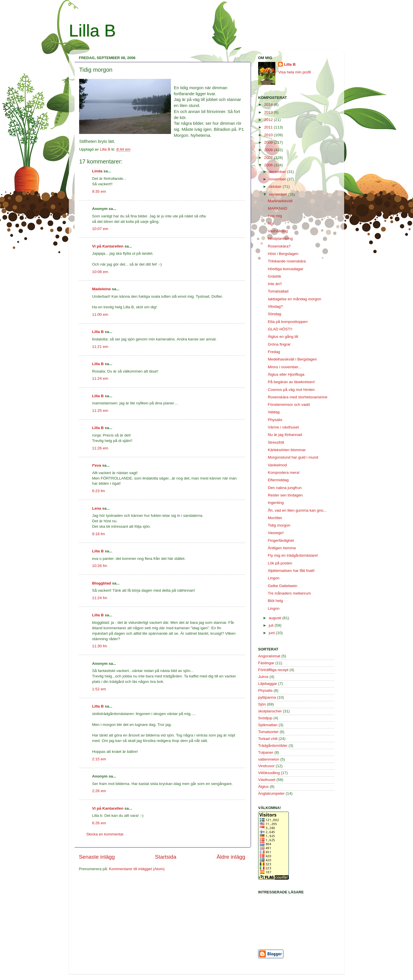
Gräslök (275, 276)
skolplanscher (270, 711)
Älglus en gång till (283, 337)
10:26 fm (100, 566)
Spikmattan (268, 725)
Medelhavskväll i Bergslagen (292, 359)
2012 (269, 120)
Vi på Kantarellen (108, 246)
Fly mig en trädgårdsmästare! (293, 555)
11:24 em (100, 378)
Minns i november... (285, 367)
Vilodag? (275, 306)
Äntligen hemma (282, 548)
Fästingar (266, 663)
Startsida (166, 857)
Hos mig (275, 216)
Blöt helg (275, 601)
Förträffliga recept (273, 670)
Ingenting (276, 503)
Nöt (271, 224)
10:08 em (100, 272)
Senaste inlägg (97, 857)
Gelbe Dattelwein (283, 586)
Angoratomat (269, 656)
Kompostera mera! (284, 473)
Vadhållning (278, 231)
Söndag (275, 314)
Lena (97, 508)
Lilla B (92, 31)
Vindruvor (266, 766)
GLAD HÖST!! (280, 329)
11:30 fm (100, 646)
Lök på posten (280, 563)
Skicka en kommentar (105, 834)
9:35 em (99, 191)
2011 (269, 127)
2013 (269, 112)
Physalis (275, 420)
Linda (97, 171)
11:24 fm (100, 598)
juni (272, 633)
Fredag (274, 352)
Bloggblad (102, 583)
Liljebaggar (268, 684)
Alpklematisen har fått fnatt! (291, 571)
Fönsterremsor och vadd (289, 405)
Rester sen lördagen (285, 495)
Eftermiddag (278, 480)
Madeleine (101, 289)
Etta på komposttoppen (288, 322)
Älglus (263, 787)
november (278, 179)
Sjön (262, 704)
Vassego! (276, 533)
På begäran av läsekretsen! (291, 382)
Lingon (274, 578)
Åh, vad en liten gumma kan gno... (297, 510)
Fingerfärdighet (281, 540)
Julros (263, 677)
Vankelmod (277, 465)
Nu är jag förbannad (285, 435)
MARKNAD (278, 208)
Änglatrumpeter (271, 793)
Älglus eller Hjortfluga (286, 374)
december (278, 172)
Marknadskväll (280, 201)
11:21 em (100, 347)
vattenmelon (269, 759)
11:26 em (100, 448)
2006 (269, 165)
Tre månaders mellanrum (289, 593)
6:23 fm (99, 491)
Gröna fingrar (279, 344)
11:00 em (100, 314)
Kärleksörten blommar (287, 450)
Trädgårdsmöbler (273, 746)
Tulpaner (266, 752)
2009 (269, 142)
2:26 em (99, 791)
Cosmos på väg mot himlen (291, 390)
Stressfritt (276, 442)
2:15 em (99, 759)
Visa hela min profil (295, 72)
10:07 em (100, 229)
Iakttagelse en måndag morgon (295, 299)
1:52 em (99, 689)
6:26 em (99, 823)
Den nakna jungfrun (285, 488)
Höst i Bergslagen (283, 254)
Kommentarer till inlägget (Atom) (137, 869)
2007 (269, 158)
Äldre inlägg (231, 857)
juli (272, 625)
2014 (269, 105)
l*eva (97, 465)
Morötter (275, 518)
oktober (276, 187)
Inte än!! (275, 284)
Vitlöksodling (269, 773)
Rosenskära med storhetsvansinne (298, 397)
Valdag (274, 412)
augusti (275, 618)
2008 (269, 150)
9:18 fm (99, 534)
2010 (269, 135)
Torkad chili (268, 739)
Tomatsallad (278, 291)
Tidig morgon (279, 525)
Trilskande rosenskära (287, 261)
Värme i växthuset (283, 427)
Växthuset (267, 780)
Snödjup (265, 718)
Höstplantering (280, 238)
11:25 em (100, 411)
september (278, 194)
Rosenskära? (279, 246)
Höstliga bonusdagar (286, 269)
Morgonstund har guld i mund (293, 457)
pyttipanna (267, 697)
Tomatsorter (268, 732)
